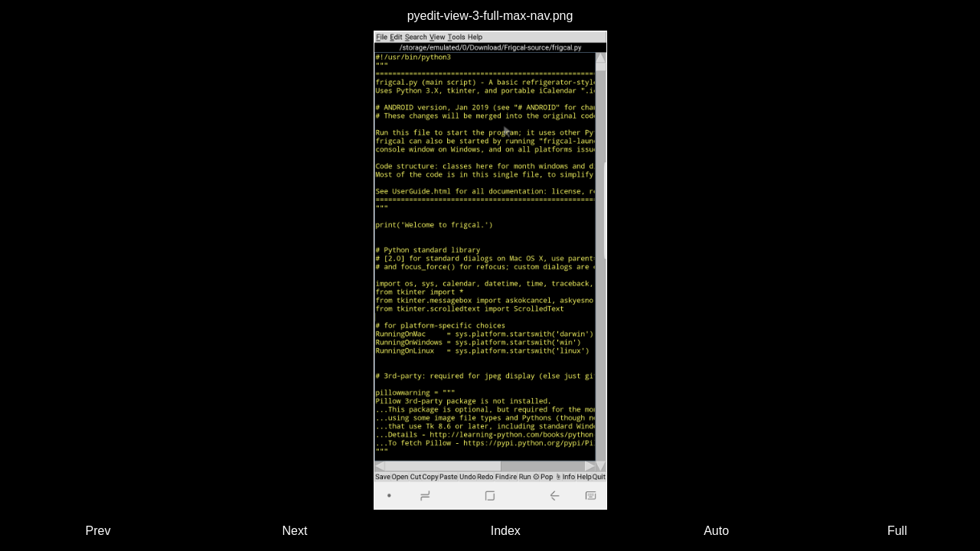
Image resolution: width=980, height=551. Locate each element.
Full (897, 531)
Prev (98, 531)
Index (506, 531)
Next (295, 531)
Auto (716, 531)
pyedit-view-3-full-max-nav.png (490, 16)
